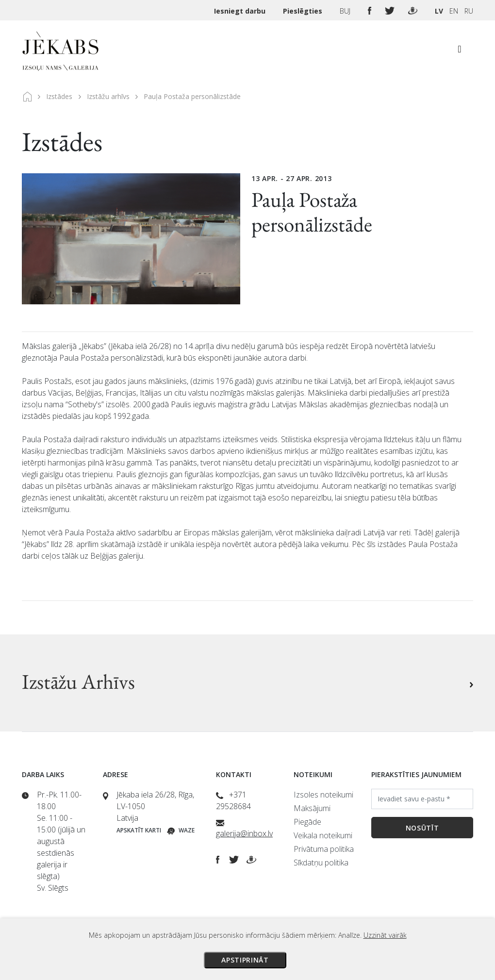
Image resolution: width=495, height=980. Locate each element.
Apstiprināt (245, 960)
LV (439, 11)
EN (454, 11)
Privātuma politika (324, 849)
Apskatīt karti (139, 830)
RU (469, 11)
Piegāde (307, 822)
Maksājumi (312, 808)
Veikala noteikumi (323, 835)
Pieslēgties (304, 11)
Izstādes (59, 96)
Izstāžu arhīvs (108, 96)
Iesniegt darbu (241, 11)
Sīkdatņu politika (321, 863)
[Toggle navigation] (460, 51)
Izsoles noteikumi (323, 795)
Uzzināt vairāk (385, 935)
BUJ (346, 11)
